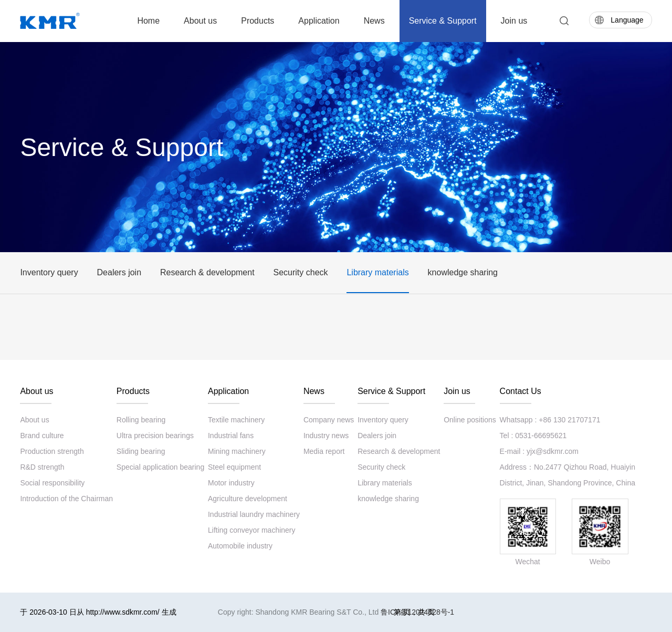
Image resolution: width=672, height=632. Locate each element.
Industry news (326, 436)
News (374, 21)
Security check (300, 272)
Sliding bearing (141, 451)
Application (319, 21)
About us (200, 21)
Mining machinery (237, 451)
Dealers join (119, 272)
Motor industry (231, 483)
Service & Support (443, 21)
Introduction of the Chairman (66, 499)
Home (148, 21)
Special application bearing (160, 467)
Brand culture (42, 436)
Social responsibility (52, 483)
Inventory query (49, 272)
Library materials (377, 272)
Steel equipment (234, 467)
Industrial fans (231, 436)
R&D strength (42, 467)
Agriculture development (248, 499)
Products (258, 21)
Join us (514, 21)
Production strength (52, 451)
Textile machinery (236, 420)
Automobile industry (240, 546)
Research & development (207, 272)
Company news (329, 420)
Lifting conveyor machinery (252, 530)
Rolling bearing (141, 420)
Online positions (470, 420)
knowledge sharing (463, 272)
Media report (324, 451)
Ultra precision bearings (155, 436)
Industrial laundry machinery (254, 514)
